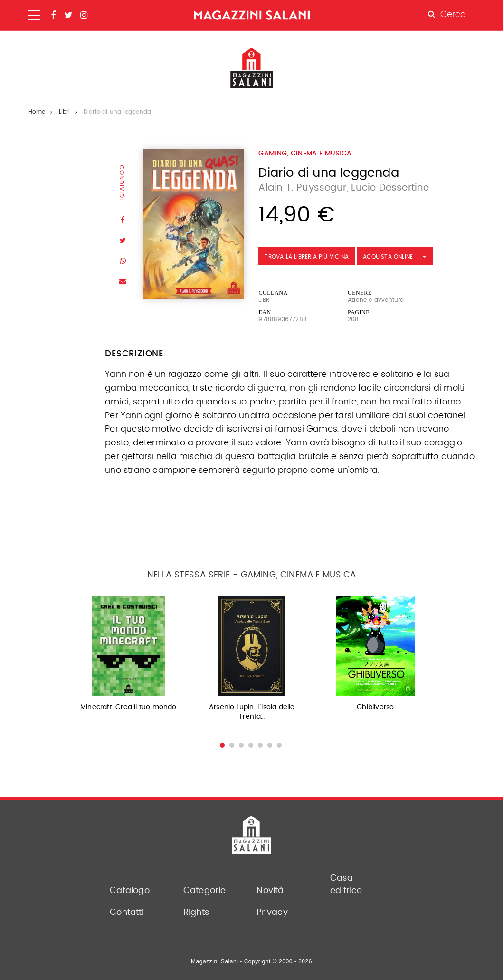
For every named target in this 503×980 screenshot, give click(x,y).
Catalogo (130, 891)
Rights (196, 913)
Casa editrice (346, 884)
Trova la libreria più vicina (307, 257)
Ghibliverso (375, 707)
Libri (65, 112)
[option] (128, 657)
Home (37, 112)
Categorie (205, 891)
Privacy (272, 913)
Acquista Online (388, 257)
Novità (270, 891)
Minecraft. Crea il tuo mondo (128, 707)
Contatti (127, 913)
